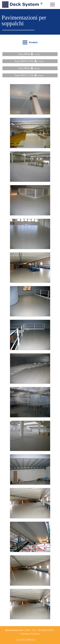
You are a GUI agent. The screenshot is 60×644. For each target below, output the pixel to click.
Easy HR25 (30, 68)
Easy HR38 (30, 54)
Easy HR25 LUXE (30, 75)
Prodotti (33, 42)
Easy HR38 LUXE (30, 61)
